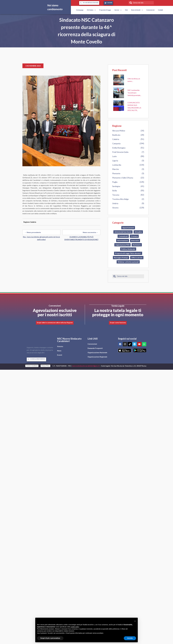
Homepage (80, 10)
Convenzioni (150, 10)
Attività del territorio (123, 232)
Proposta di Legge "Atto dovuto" (128, 253)
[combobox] (141, 3)
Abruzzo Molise (119, 131)
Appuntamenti (128, 228)
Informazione (123, 240)
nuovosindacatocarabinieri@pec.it (86, 366)
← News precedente (33, 232)
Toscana (116, 195)
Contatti (160, 10)
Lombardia (117, 165)
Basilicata (116, 135)
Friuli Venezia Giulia (120, 152)
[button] (135, 621)
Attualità (138, 232)
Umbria (115, 203)
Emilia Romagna (119, 148)
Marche (116, 169)
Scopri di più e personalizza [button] (50, 638)
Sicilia (115, 191)
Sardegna (116, 186)
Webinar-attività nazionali (128, 262)
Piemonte (116, 173)
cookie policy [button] (75, 627)
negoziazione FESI (122, 245)
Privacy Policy (45, 366)
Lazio (114, 156)
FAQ (126, 10)
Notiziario (137, 245)
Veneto (115, 208)
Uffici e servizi (137, 258)
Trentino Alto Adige (120, 199)
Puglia (115, 182)
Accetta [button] (130, 638)
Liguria (115, 161)
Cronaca (134, 236)
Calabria (116, 139)
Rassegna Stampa (121, 258)
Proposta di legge (105, 10)
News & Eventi (137, 10)
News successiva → (90, 232)
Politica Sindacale (128, 249)
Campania (116, 143)
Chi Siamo (91, 10)
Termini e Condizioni (32, 366)
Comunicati (123, 236)
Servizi (118, 10)
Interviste (135, 240)
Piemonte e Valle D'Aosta (123, 178)
